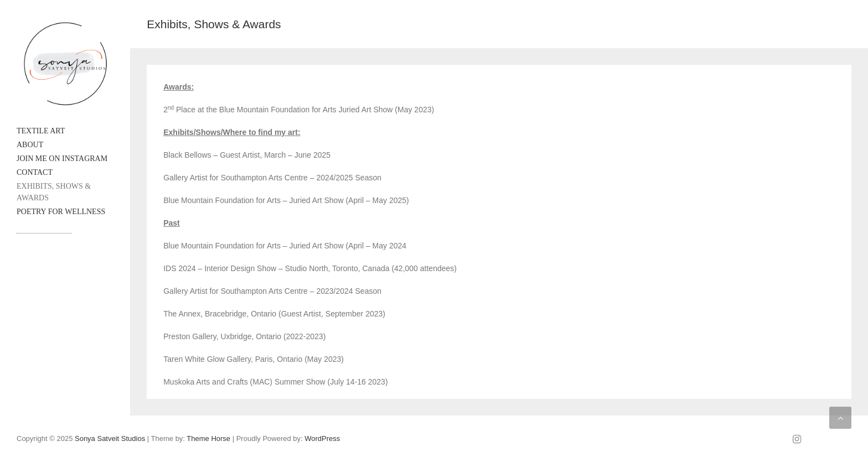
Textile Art (41, 131)
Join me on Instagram (62, 159)
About (30, 145)
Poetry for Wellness (61, 212)
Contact (35, 172)
